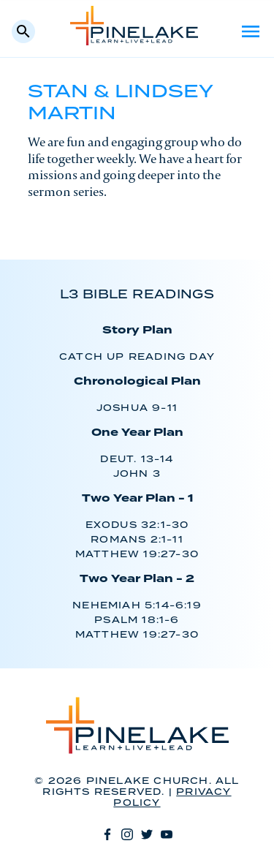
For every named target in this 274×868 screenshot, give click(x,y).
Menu (251, 31)
